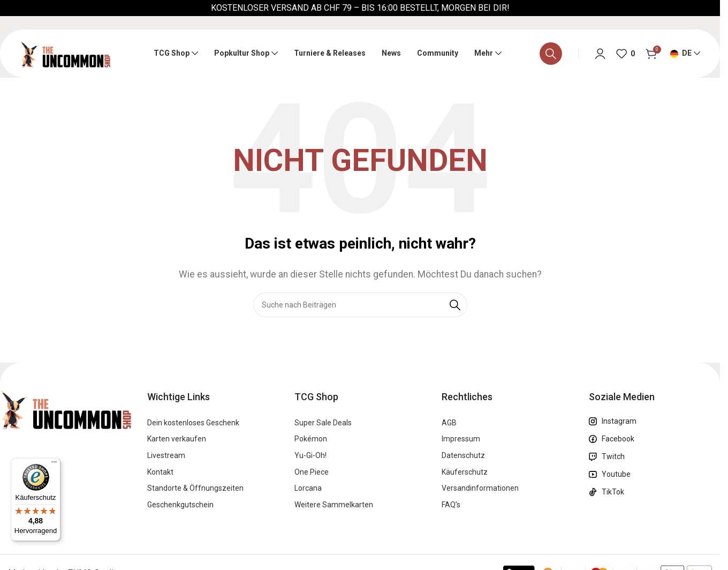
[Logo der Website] (65, 53)
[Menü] (54, 464)
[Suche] (551, 54)
